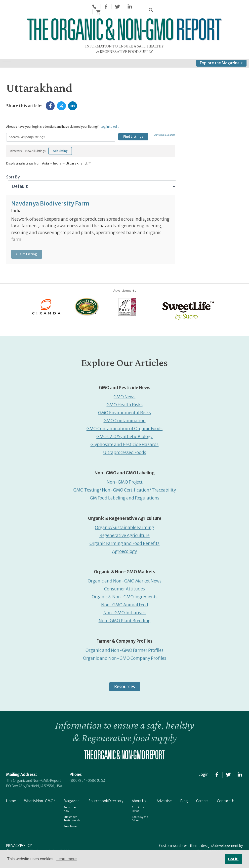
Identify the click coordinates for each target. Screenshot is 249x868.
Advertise (164, 790)
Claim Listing (27, 243)
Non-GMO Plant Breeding (125, 610)
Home (11, 790)
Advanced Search (165, 124)
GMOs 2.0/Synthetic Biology (124, 426)
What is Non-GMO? (40, 790)
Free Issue (70, 816)
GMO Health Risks (125, 394)
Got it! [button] (233, 859)
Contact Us (226, 790)
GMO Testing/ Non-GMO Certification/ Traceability (125, 479)
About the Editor (138, 798)
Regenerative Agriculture (124, 525)
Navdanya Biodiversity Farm (50, 193)
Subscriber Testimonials (72, 808)
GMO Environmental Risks (124, 402)
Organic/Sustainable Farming (124, 517)
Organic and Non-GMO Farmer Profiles (124, 640)
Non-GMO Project (125, 471)
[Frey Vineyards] (126, 296)
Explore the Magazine (221, 52)
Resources (125, 676)
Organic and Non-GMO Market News (125, 570)
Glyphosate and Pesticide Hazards (124, 434)
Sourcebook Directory (106, 790)
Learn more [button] (67, 859)
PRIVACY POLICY (19, 835)
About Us (139, 790)
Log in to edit (110, 116)
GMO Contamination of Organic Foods (124, 418)
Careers (202, 790)
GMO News (124, 386)
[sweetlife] (187, 299)
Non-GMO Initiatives (124, 602)
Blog (184, 790)
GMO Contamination (125, 410)
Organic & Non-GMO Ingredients (125, 586)
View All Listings (35, 140)
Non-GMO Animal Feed (125, 594)
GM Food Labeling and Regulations (125, 487)
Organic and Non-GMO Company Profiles (125, 648)
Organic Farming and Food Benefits (124, 533)
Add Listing (60, 140)
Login (204, 764)
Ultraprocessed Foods (125, 442)
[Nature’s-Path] (86, 296)
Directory (16, 140)
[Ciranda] (46, 296)
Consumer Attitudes (124, 578)
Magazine (72, 790)
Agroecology (124, 541)
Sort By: (13, 166)
